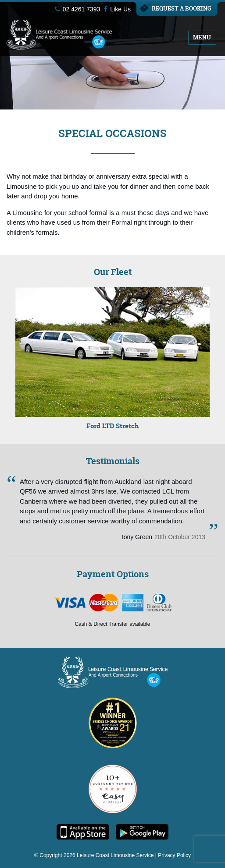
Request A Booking (182, 8)
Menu (202, 37)
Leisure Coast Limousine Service (115, 855)
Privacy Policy (174, 855)
